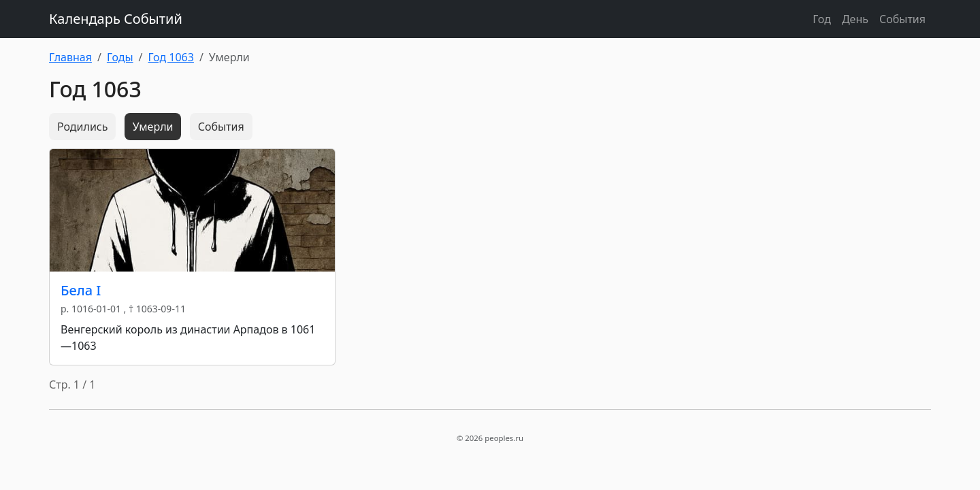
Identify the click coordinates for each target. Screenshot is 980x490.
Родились (82, 127)
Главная (70, 57)
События (902, 19)
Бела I (81, 290)
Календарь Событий (116, 19)
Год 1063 (171, 57)
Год (822, 19)
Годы (120, 57)
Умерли (153, 127)
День (855, 19)
